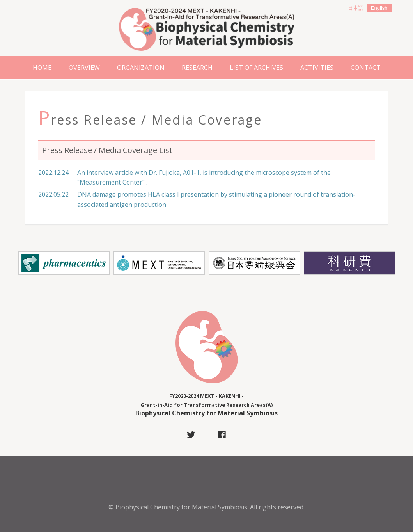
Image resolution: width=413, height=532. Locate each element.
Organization (141, 68)
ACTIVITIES (317, 68)
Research (197, 68)
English (379, 8)
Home (42, 68)
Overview (84, 68)
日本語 (355, 8)
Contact (366, 68)
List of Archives (256, 68)
